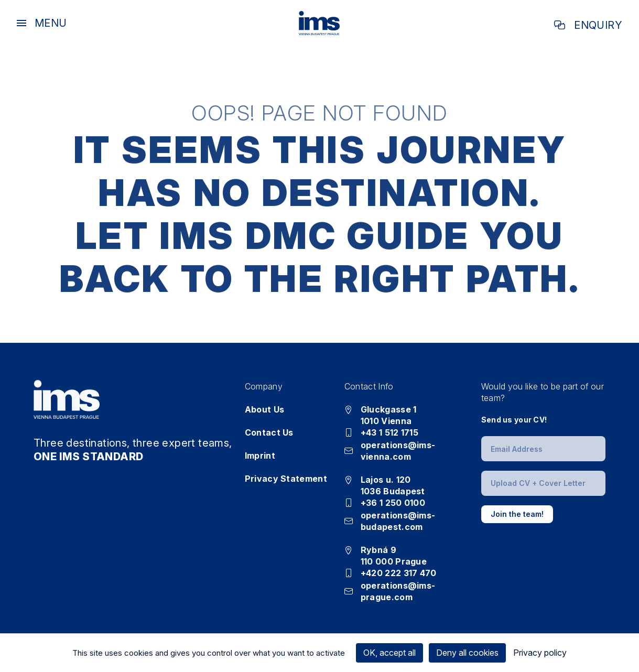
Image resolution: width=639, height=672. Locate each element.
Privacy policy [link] (540, 653)
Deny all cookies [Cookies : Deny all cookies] (467, 653)
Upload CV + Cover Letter (538, 483)
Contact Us (269, 432)
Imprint (260, 456)
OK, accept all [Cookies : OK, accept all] (389, 653)
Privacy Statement (286, 479)
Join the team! (517, 514)
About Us (265, 409)
